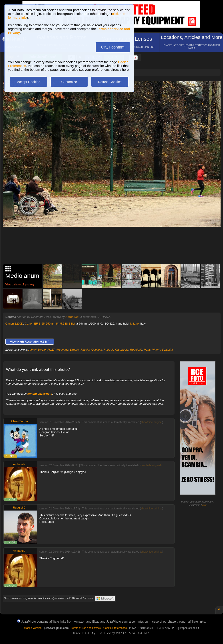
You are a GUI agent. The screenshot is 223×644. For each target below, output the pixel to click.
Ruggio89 (136, 350)
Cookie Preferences (115, 628)
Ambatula (72, 317)
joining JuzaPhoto (40, 394)
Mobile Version (33, 628)
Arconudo (62, 350)
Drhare (74, 350)
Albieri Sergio (37, 350)
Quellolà (97, 350)
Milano (135, 324)
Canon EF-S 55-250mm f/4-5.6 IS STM (50, 324)
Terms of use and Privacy (86, 628)
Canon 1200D (14, 324)
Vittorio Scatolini (162, 350)
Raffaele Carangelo (116, 350)
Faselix (85, 350)
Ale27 (51, 350)
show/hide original (151, 422)
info (204, 505)
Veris (147, 350)
